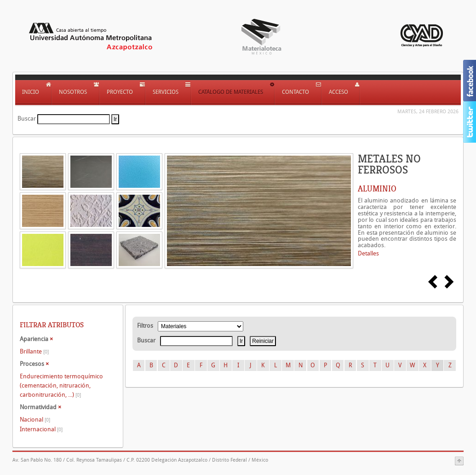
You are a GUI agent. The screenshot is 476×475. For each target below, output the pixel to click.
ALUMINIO (377, 189)
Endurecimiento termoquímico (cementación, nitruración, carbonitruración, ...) (61, 385)
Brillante (34, 351)
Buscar (27, 119)
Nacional (35, 420)
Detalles (368, 253)
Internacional (41, 429)
